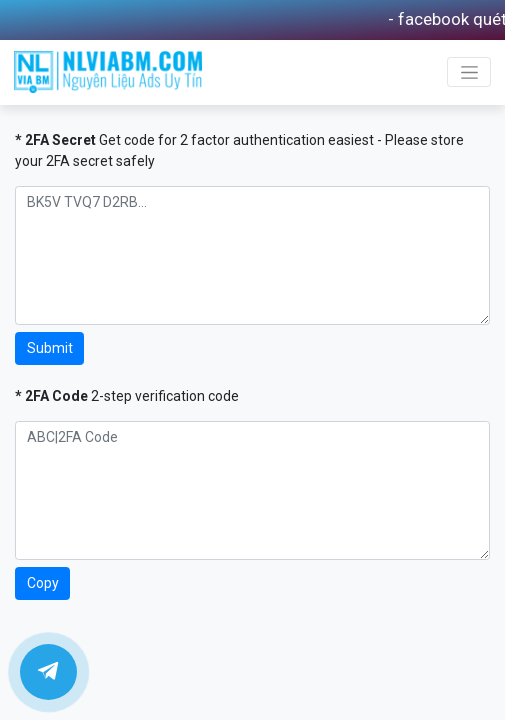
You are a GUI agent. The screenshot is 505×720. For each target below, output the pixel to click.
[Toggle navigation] (469, 72)
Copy (43, 583)
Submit (50, 348)
